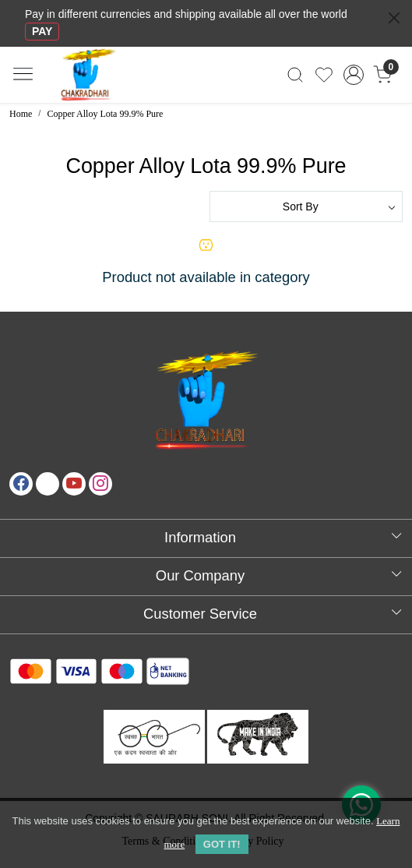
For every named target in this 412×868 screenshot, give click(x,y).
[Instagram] (100, 484)
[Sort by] (306, 206)
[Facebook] (21, 484)
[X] (48, 484)
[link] (296, 75)
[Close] (394, 18)
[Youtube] (74, 484)
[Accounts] (353, 75)
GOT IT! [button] (222, 844)
